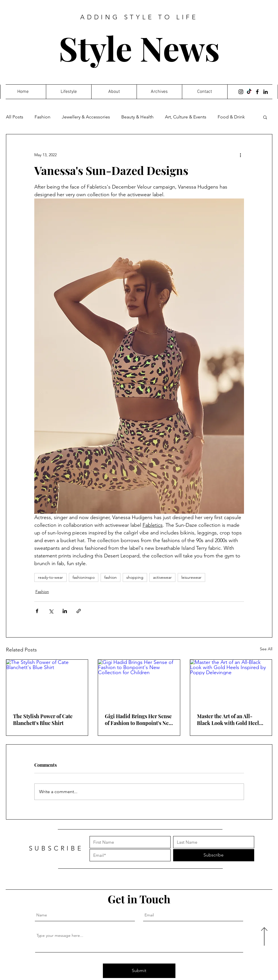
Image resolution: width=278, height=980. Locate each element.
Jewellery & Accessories (86, 117)
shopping (135, 577)
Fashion (43, 117)
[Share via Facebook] (37, 611)
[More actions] (241, 155)
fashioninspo (84, 577)
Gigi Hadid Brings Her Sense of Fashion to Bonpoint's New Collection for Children (139, 720)
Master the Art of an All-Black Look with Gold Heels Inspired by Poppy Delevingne (229, 720)
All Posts (15, 117)
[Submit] (139, 971)
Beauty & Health (137, 117)
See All (266, 649)
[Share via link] (79, 611)
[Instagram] (241, 92)
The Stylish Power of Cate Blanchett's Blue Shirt (43, 720)
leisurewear (191, 577)
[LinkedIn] (266, 92)
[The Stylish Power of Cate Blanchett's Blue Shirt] (47, 683)
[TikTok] (249, 92)
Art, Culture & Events (186, 117)
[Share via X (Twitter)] (51, 611)
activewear (162, 577)
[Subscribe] (214, 855)
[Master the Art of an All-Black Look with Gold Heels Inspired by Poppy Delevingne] (231, 683)
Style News (139, 48)
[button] (265, 117)
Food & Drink (231, 117)
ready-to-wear (50, 577)
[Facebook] (257, 92)
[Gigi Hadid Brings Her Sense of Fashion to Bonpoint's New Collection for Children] (139, 683)
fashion (111, 577)
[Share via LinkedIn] (65, 611)
